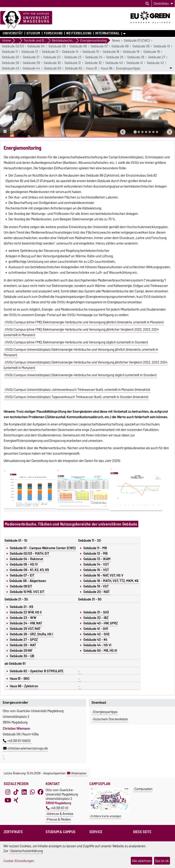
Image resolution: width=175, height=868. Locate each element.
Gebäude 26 (136, 57)
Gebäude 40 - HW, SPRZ (101, 623)
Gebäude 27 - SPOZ (24, 640)
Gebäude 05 (57, 46)
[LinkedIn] (24, 792)
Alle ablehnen (142, 861)
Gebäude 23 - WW (23, 618)
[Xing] (16, 800)
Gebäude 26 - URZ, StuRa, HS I (31, 634)
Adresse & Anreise (60, 814)
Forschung (53, 33)
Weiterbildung (79, 33)
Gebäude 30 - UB (22, 656)
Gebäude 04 (36, 46)
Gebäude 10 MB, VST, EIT (27, 592)
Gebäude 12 (30, 52)
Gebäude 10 (162, 46)
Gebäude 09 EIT (21, 586)
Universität (13, 33)
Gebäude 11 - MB (95, 548)
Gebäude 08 (120, 46)
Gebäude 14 (70, 52)
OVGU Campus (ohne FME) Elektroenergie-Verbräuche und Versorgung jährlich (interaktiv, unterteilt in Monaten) (84, 322)
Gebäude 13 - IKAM (97, 559)
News (116, 41)
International (107, 33)
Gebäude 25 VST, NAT (25, 629)
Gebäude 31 (73, 63)
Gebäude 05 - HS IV (24, 564)
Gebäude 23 (73, 57)
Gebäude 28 (10, 63)
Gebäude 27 (157, 57)
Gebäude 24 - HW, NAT (26, 623)
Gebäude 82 (74, 68)
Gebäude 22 (52, 57)
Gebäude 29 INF (21, 651)
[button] (123, 132)
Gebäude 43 (10, 68)
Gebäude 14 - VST (96, 564)
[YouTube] (8, 800)
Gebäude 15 (91, 52)
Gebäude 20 (10, 57)
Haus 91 (92, 68)
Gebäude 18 (131, 52)
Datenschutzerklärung (27, 851)
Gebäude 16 (111, 52)
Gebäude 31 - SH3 (96, 612)
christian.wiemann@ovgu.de (26, 748)
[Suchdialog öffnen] (147, 4)
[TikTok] (16, 792)
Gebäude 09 (141, 46)
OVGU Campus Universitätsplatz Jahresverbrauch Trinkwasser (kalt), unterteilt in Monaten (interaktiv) (78, 390)
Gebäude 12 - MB (95, 554)
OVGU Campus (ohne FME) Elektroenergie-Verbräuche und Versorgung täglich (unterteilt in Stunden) (77, 342)
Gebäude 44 (31, 68)
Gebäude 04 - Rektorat (26, 559)
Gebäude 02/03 (13, 46)
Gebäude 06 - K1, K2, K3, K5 (29, 570)
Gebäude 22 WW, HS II (26, 612)
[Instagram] (8, 792)
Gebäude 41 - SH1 (96, 629)
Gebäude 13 (50, 52)
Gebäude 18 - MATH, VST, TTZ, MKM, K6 (111, 581)
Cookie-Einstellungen (19, 861)
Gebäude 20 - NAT (97, 592)
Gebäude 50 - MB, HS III (100, 651)
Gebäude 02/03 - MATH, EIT (30, 554)
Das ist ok (162, 861)
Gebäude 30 (52, 63)
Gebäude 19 (152, 52)
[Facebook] (41, 792)
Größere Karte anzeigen (106, 816)
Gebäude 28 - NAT (23, 645)
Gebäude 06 (78, 46)
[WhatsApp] (32, 792)
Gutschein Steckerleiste (111, 719)
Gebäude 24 (94, 57)
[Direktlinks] (163, 4)
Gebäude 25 (115, 57)
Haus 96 (107, 68)
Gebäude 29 (31, 63)
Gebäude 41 (135, 63)
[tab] (135, 132)
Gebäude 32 (93, 63)
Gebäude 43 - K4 (95, 640)
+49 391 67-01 (57, 808)
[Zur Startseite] (26, 20)
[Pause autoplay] (5, 132)
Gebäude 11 (10, 52)
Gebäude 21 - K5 (22, 607)
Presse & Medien (59, 819)
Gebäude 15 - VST (96, 570)
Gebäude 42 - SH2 (97, 634)
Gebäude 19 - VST (96, 586)
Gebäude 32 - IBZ (96, 618)
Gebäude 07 (99, 46)
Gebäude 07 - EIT (22, 575)
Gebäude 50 (53, 68)
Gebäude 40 (114, 63)
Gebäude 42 (155, 63)
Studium (33, 33)
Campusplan (143, 789)
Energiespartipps (128, 68)
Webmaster (77, 773)
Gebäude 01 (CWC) (137, 41)
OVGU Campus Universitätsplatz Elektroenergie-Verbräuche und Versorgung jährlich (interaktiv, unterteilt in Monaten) (81, 352)
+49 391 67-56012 (17, 741)
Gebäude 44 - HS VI (97, 645)
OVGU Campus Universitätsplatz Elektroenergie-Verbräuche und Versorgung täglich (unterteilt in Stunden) (81, 375)
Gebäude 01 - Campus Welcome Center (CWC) (43, 548)
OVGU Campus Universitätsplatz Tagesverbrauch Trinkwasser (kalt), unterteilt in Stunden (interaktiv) (77, 397)
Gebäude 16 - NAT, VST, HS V (103, 575)
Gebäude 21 (31, 57)
